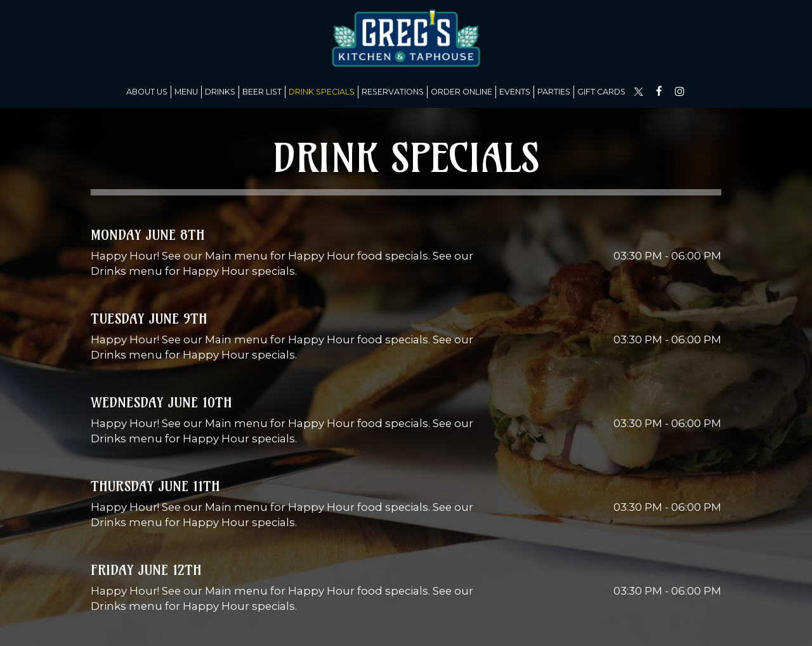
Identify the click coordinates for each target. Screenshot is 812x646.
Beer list (262, 92)
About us (147, 92)
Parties (554, 92)
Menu (186, 92)
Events (515, 92)
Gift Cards (601, 92)
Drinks (220, 92)
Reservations (393, 92)
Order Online (462, 92)
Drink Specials (322, 92)
